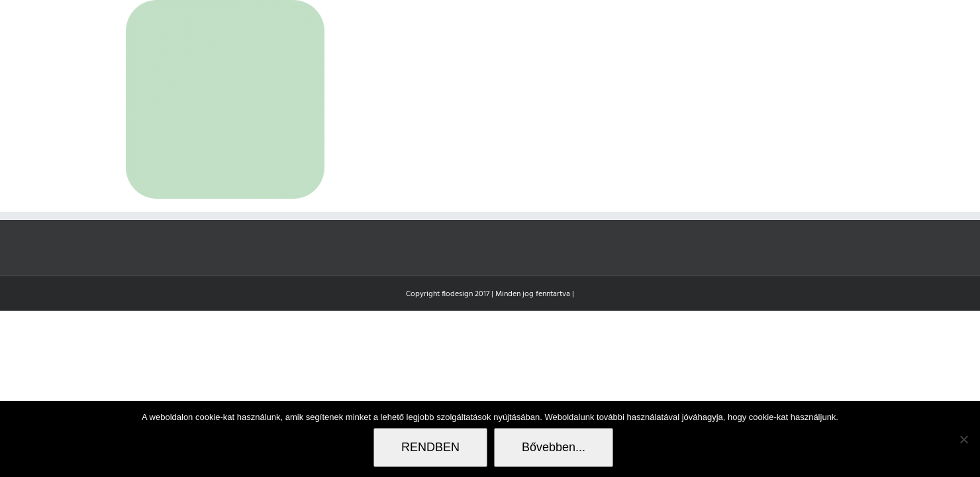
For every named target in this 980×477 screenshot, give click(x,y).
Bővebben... (554, 447)
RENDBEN (430, 447)
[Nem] (963, 439)
